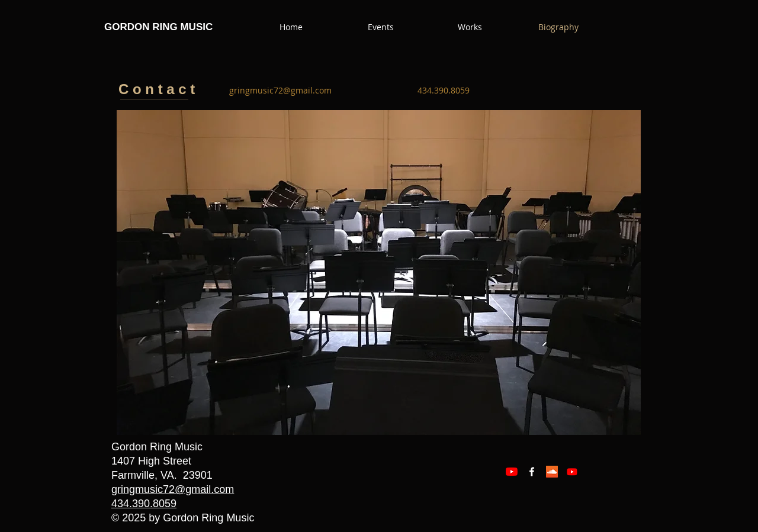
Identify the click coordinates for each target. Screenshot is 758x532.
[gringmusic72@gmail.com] (280, 91)
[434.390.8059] (444, 91)
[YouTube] (512, 472)
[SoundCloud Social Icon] (552, 472)
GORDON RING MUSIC (158, 27)
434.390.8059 (144, 504)
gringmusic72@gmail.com (173, 489)
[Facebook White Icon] (532, 472)
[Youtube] (572, 472)
